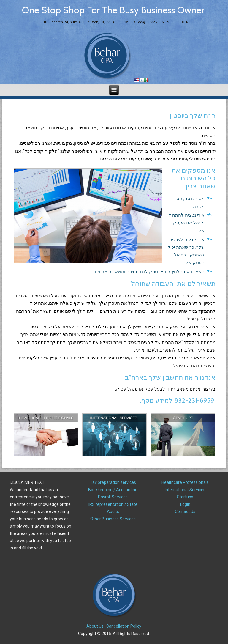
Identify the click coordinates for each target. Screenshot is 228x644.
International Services (185, 490)
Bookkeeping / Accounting (113, 490)
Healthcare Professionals (185, 482)
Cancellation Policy (124, 626)
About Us (95, 626)
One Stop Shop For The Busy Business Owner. (114, 10)
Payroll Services (113, 497)
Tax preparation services (113, 482)
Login (185, 504)
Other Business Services (113, 519)
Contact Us (185, 511)
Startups (185, 497)
